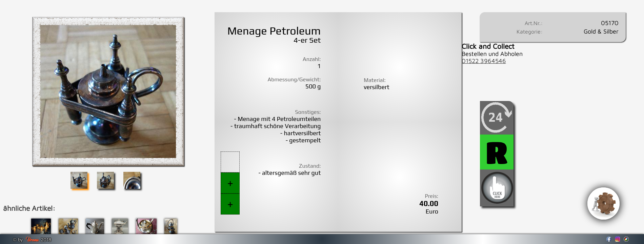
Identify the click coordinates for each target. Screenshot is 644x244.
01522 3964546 (484, 61)
